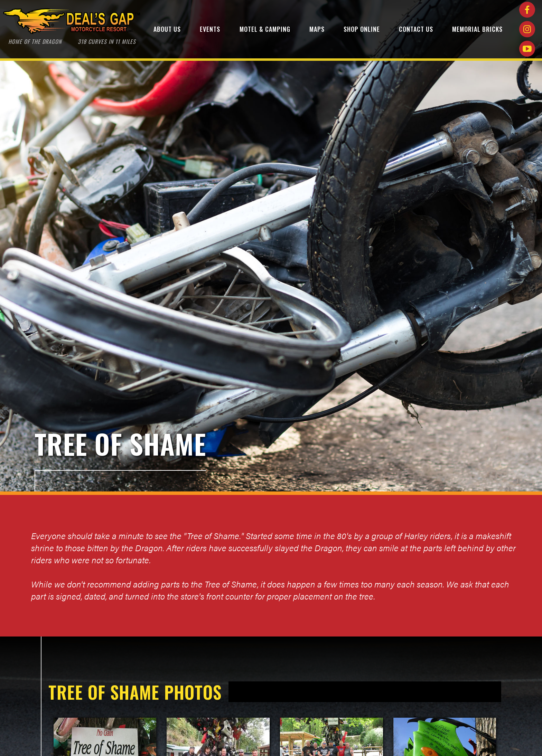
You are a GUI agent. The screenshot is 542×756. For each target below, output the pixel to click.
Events (210, 29)
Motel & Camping (265, 29)
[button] (167, 30)
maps (317, 29)
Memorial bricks (477, 29)
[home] (72, 30)
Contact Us (416, 29)
